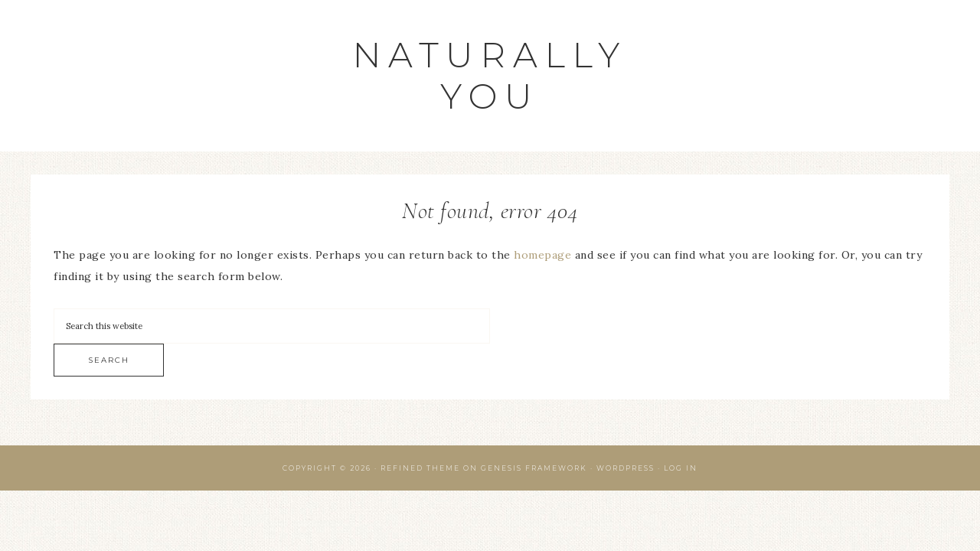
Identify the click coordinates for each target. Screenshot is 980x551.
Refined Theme (420, 468)
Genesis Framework (534, 468)
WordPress (626, 468)
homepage (542, 255)
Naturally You (490, 75)
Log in (681, 468)
